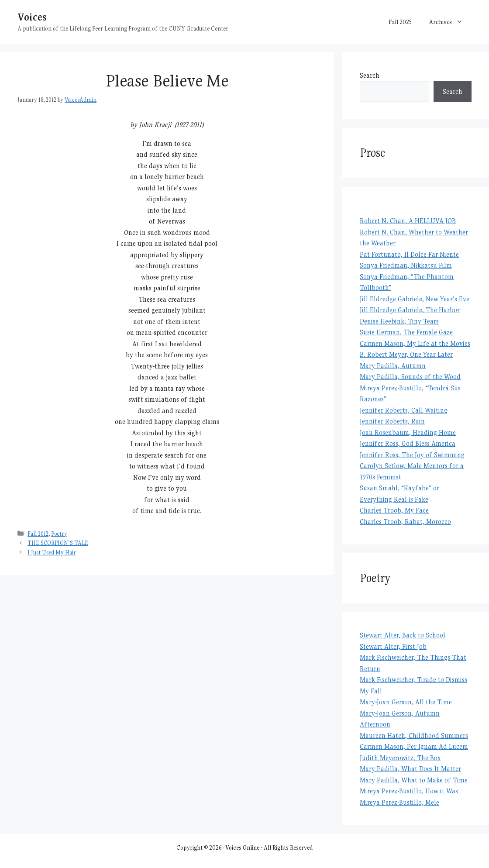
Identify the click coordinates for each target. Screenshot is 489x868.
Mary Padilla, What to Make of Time (414, 780)
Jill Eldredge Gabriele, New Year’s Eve (415, 299)
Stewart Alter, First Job (393, 646)
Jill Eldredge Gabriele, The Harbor (410, 310)
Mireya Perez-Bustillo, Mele (399, 802)
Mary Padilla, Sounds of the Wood (410, 377)
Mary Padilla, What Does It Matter (410, 769)
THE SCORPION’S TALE (58, 543)
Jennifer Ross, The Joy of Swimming (412, 455)
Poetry (59, 534)
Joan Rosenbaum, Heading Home (408, 432)
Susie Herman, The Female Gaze (406, 332)
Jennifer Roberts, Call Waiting (404, 410)
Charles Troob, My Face (394, 510)
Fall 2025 (400, 22)
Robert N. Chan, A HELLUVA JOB (408, 221)
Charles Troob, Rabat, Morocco (405, 522)
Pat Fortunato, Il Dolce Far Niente (409, 254)
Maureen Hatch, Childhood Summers (414, 735)
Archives (450, 22)
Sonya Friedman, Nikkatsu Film (406, 265)
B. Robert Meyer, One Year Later (406, 354)
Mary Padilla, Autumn (393, 366)
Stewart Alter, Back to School (403, 635)
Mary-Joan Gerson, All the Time (406, 702)
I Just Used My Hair (52, 553)
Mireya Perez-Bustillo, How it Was (409, 791)
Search (370, 75)
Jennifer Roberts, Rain (392, 421)
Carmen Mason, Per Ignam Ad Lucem (414, 746)
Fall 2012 (38, 534)
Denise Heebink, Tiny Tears (399, 321)
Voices (32, 17)
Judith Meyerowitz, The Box (400, 758)
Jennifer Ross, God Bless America (408, 443)
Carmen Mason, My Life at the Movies (415, 343)
